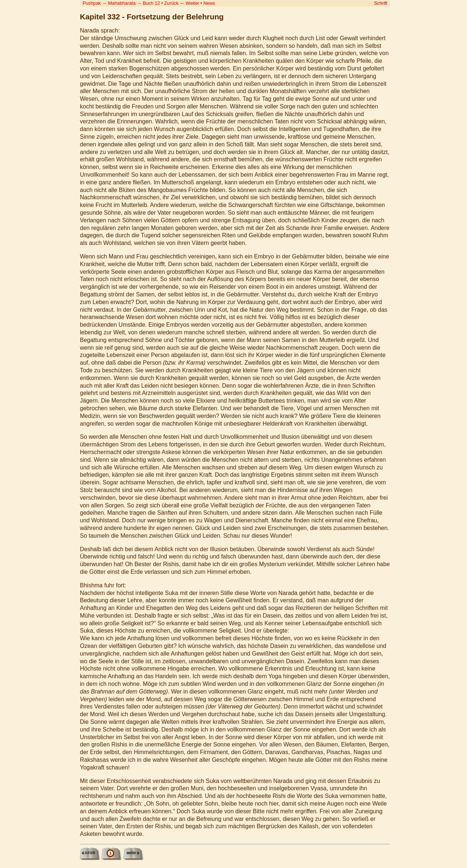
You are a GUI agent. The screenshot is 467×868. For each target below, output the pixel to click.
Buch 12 (151, 3)
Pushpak (92, 3)
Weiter (192, 3)
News (209, 3)
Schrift (381, 3)
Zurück (171, 3)
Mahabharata (122, 3)
